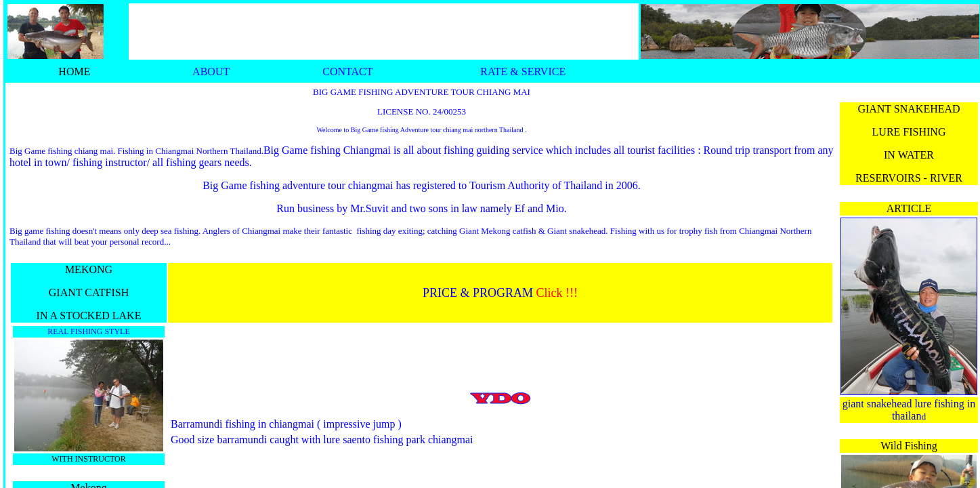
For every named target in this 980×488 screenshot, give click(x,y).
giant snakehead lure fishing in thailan (909, 410)
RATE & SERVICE (523, 72)
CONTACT (347, 72)
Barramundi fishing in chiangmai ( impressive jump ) (286, 424)
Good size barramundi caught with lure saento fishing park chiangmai (322, 440)
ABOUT (211, 72)
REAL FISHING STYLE (89, 331)
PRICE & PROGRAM (478, 293)
